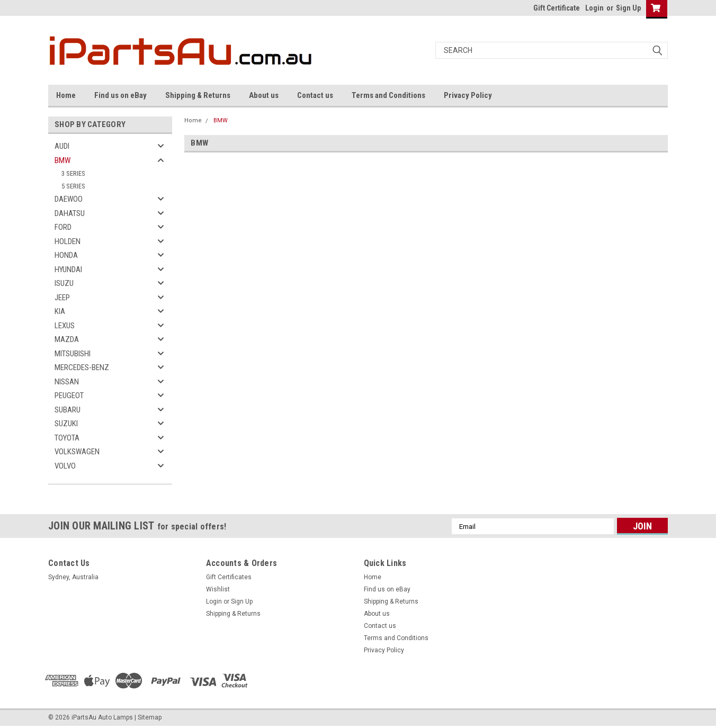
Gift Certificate (557, 8)
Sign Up (628, 8)
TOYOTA (67, 438)
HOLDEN (68, 241)
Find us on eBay (120, 95)
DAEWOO (69, 199)
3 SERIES (73, 173)
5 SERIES (73, 186)
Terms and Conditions (388, 95)
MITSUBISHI (73, 354)
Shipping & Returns (198, 95)
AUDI (62, 146)
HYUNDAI (68, 269)
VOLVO (65, 466)
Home (66, 95)
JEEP (62, 298)
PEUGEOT (69, 396)
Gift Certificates (229, 577)
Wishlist (218, 589)
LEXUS (65, 326)
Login (594, 8)
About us (264, 95)
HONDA (66, 255)
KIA (60, 311)
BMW (62, 160)
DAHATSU (70, 213)
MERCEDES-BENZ (82, 367)
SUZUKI (66, 424)
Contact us (315, 95)
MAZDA (67, 339)
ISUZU (64, 283)
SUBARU (68, 410)
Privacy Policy (468, 95)
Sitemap (150, 717)
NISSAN (67, 382)
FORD (63, 227)
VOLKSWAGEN (77, 452)
